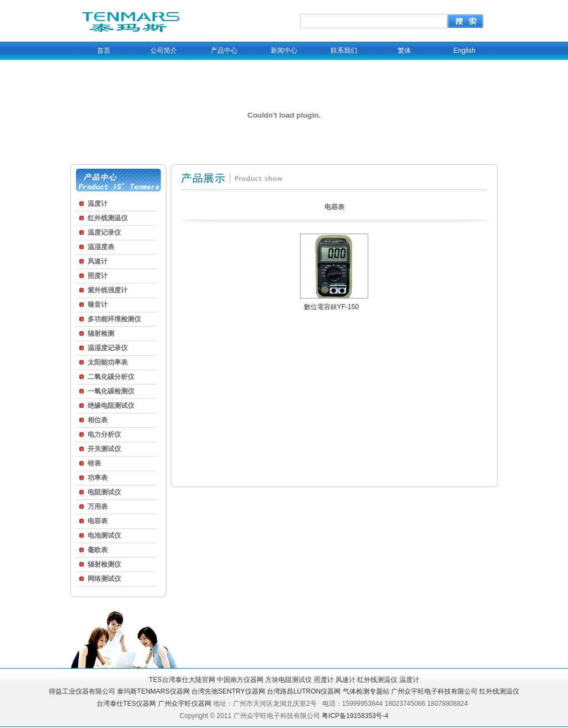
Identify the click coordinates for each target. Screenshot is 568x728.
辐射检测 (101, 333)
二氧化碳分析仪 (111, 377)
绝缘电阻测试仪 (111, 406)
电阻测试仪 (104, 492)
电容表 (98, 521)
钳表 (94, 463)
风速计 (98, 261)
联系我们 (344, 50)
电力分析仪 (104, 434)
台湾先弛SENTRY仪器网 (228, 691)
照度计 (98, 276)
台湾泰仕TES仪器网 (126, 704)
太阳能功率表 (108, 362)
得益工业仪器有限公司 (82, 691)
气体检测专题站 (366, 691)
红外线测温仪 (108, 218)
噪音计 (98, 305)
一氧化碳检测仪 (111, 391)
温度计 (98, 204)
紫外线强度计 (108, 290)
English (465, 50)
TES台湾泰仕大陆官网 (182, 680)
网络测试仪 (104, 579)
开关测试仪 (104, 449)
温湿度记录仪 (108, 348)
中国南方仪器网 (240, 680)
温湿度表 (101, 247)
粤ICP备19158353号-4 (355, 716)
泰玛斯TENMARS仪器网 (153, 691)
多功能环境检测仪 (114, 319)
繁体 (404, 50)
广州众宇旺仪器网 (185, 704)
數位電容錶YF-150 (331, 307)
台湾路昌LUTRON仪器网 (304, 691)
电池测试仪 (104, 535)
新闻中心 (284, 50)
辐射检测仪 (104, 564)
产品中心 (224, 50)
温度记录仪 (104, 232)
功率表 (98, 478)
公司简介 (164, 50)
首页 (104, 50)
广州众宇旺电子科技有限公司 (434, 691)
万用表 (98, 507)
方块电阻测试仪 (288, 680)
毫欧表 (98, 550)
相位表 (98, 420)
